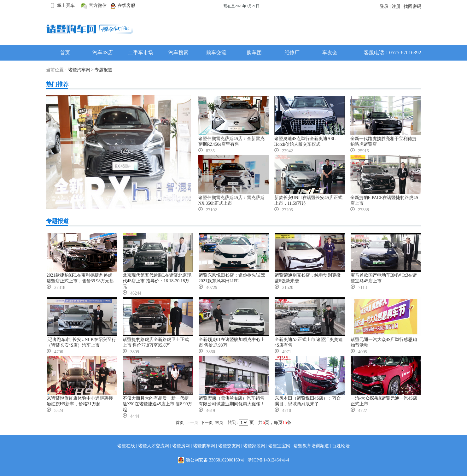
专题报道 (103, 70)
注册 (396, 6)
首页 (65, 53)
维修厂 (292, 53)
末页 (219, 423)
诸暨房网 (181, 446)
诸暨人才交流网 (154, 446)
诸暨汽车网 (79, 70)
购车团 (254, 53)
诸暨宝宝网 (279, 446)
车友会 (330, 53)
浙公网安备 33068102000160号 (213, 460)
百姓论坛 (341, 446)
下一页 (207, 423)
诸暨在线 (126, 446)
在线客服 (123, 6)
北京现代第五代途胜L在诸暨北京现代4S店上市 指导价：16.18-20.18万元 (157, 281)
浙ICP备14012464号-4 (268, 460)
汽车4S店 (103, 53)
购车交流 (216, 53)
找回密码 (412, 6)
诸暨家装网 (254, 446)
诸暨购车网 (204, 446)
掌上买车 (62, 6)
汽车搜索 (178, 53)
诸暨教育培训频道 (311, 446)
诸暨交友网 (229, 446)
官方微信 (94, 6)
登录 (384, 6)
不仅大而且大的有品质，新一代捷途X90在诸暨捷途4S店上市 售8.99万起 (158, 404)
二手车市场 (141, 53)
